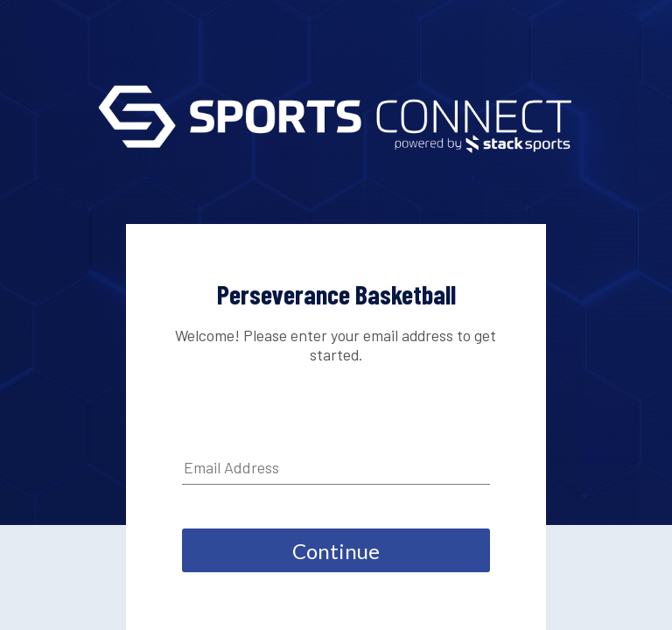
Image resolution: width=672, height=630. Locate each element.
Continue (336, 551)
